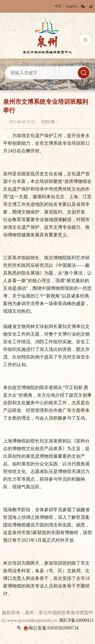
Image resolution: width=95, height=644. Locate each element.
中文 (58, 6)
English (71, 6)
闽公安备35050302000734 (51, 628)
